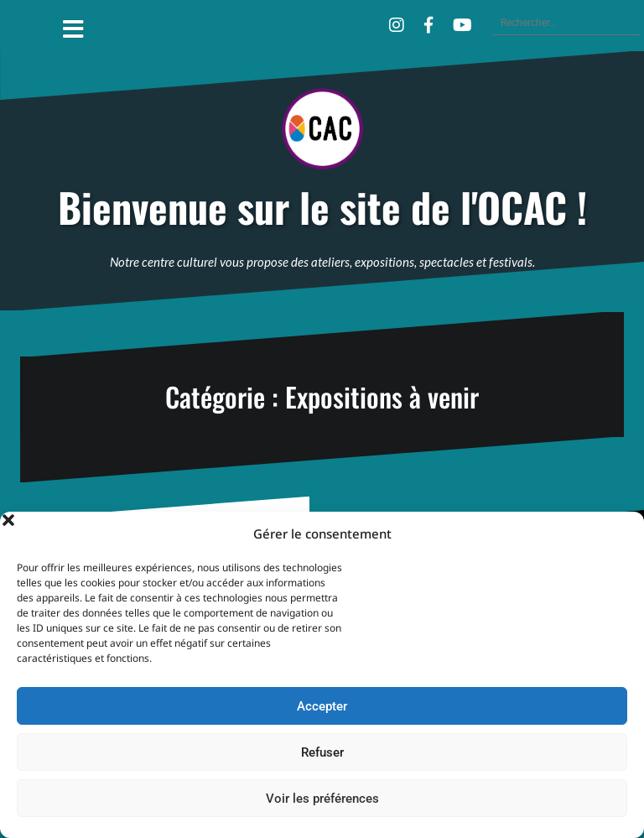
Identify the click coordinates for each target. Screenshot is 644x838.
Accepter (322, 706)
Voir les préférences (322, 799)
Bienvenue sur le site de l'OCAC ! (322, 208)
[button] (619, 534)
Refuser (322, 752)
